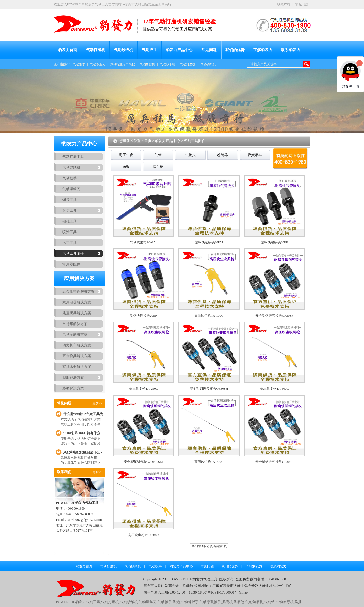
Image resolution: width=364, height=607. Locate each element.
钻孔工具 (70, 221)
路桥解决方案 (73, 388)
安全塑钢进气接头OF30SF (274, 315)
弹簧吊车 (255, 155)
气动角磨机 (147, 64)
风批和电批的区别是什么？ (83, 452)
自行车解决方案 (75, 324)
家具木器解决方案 (77, 367)
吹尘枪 (158, 166)
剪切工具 (70, 210)
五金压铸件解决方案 (79, 292)
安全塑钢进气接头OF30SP (274, 462)
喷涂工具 (70, 232)
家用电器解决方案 (77, 302)
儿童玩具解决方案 (77, 313)
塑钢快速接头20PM (209, 242)
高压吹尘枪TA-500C (274, 389)
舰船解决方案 (73, 378)
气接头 (190, 155)
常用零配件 (71, 264)
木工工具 (70, 243)
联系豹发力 (291, 50)
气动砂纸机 (123, 50)
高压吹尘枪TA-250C (144, 389)
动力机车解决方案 (77, 345)
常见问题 (302, 4)
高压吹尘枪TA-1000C (143, 535)
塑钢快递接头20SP (143, 315)
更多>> (97, 403)
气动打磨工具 (73, 157)
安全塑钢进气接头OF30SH (209, 389)
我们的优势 (235, 50)
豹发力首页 (68, 50)
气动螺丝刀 (98, 64)
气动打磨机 (96, 50)
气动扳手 (149, 50)
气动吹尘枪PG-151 (143, 242)
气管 (158, 155)
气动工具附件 (73, 253)
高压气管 (126, 155)
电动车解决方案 (75, 335)
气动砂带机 (168, 64)
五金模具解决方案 (77, 356)
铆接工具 (70, 200)
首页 (148, 141)
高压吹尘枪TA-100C (209, 315)
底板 (126, 166)
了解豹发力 (263, 50)
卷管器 (223, 155)
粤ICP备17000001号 (223, 593)
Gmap (243, 593)
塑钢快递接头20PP (274, 242)
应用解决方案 (79, 278)
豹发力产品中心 (179, 50)
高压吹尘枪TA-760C (209, 462)
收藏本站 (284, 4)
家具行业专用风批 (123, 64)
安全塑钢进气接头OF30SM (143, 462)
